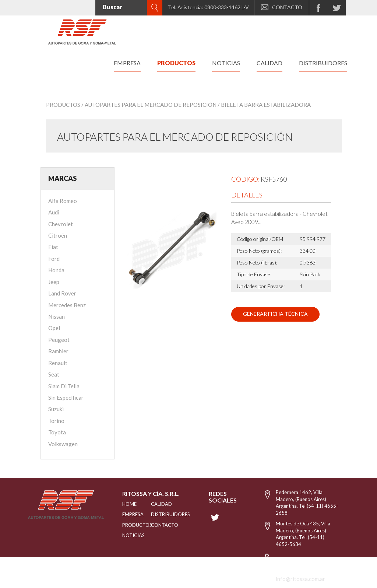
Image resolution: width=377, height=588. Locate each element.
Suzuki (56, 409)
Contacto (161, 525)
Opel (54, 328)
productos (176, 63)
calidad (269, 63)
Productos (63, 105)
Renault (58, 363)
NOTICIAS (128, 535)
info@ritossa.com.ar (300, 579)
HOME (128, 504)
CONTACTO (282, 7)
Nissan (57, 316)
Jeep (54, 282)
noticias (226, 63)
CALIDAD (161, 504)
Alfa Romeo (63, 201)
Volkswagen (63, 444)
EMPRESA (128, 514)
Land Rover (62, 293)
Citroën (58, 235)
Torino (56, 421)
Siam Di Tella (64, 386)
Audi (54, 212)
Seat (54, 374)
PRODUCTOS (128, 525)
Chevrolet (61, 224)
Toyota (57, 432)
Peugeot (59, 340)
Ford (54, 259)
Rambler (58, 351)
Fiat (53, 247)
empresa (127, 63)
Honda (56, 270)
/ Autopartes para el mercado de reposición (149, 105)
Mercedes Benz (67, 305)
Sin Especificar (66, 398)
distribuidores (323, 63)
